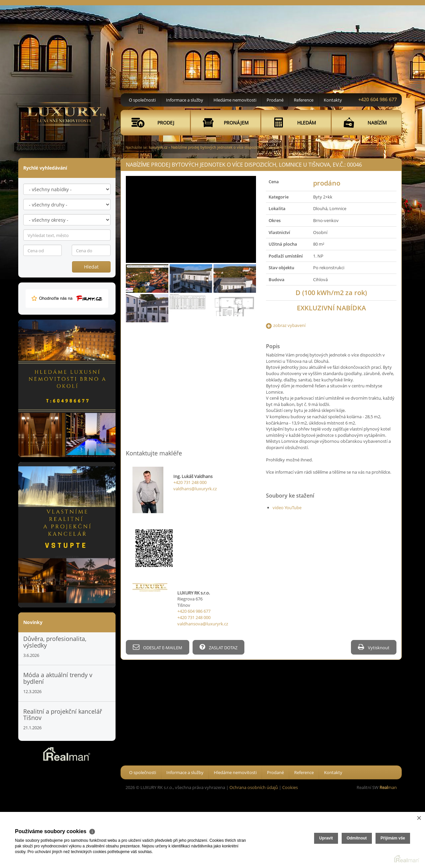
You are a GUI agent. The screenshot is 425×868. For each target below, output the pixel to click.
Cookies (290, 787)
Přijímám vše (393, 838)
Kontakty (333, 100)
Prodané (275, 100)
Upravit (326, 838)
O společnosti (142, 100)
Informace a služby (185, 100)
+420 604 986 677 (378, 99)
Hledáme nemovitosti (235, 100)
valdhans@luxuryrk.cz (195, 489)
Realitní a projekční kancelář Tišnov (63, 715)
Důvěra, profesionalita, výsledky (55, 642)
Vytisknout (374, 647)
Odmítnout (357, 838)
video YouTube (287, 508)
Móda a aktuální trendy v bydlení (58, 678)
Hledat (91, 267)
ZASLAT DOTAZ (218, 647)
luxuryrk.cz (158, 147)
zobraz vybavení (289, 325)
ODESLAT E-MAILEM (158, 647)
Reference (304, 100)
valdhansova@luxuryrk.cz (203, 624)
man (388, 787)
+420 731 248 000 (190, 482)
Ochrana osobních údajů (254, 787)
